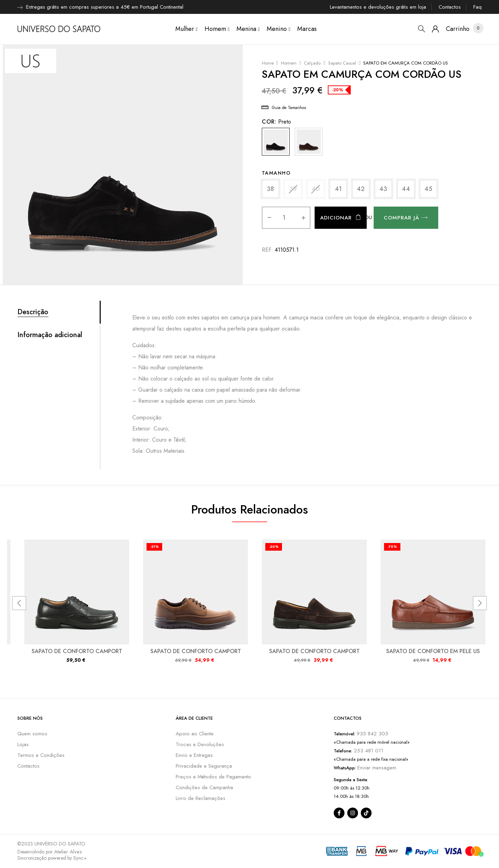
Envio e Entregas (194, 755)
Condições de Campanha (204, 787)
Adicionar (336, 218)
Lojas (23, 744)
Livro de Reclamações (201, 798)
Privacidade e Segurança (204, 766)
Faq (477, 7)
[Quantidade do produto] (284, 218)
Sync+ (80, 858)
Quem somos (32, 734)
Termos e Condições (41, 755)
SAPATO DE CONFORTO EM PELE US (433, 651)
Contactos (450, 7)
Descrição (33, 312)
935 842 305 (372, 734)
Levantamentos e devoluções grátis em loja (378, 7)
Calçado (312, 63)
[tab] (59, 312)
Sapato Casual (342, 63)
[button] (458, 29)
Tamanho (276, 173)
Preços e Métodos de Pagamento (213, 777)
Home (268, 63)
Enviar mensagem (377, 768)
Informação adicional (50, 335)
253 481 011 (368, 751)
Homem (289, 63)
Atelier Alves (68, 852)
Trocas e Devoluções (200, 744)
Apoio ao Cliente (195, 734)
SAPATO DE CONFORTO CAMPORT (77, 651)
